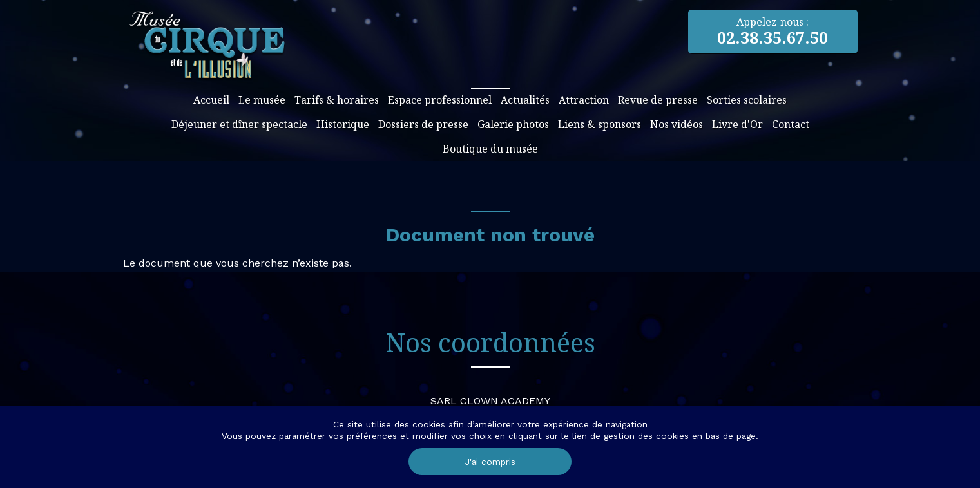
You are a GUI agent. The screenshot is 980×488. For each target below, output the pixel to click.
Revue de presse (658, 100)
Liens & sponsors (600, 124)
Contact (791, 124)
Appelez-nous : (773, 32)
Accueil (211, 100)
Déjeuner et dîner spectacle (239, 124)
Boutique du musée (490, 149)
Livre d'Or (737, 124)
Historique (343, 124)
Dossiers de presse (423, 124)
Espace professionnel (440, 100)
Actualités (525, 100)
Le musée (262, 100)
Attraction (584, 100)
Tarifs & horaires (337, 100)
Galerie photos (513, 124)
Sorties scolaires (747, 100)
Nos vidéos (677, 124)
